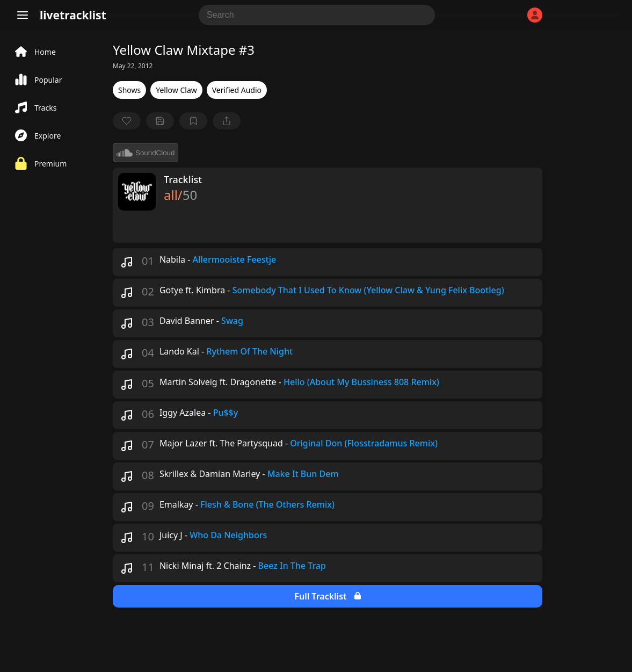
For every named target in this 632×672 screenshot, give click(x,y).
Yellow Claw (176, 90)
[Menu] (23, 15)
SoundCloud (146, 153)
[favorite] (127, 121)
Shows (129, 90)
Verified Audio (237, 90)
